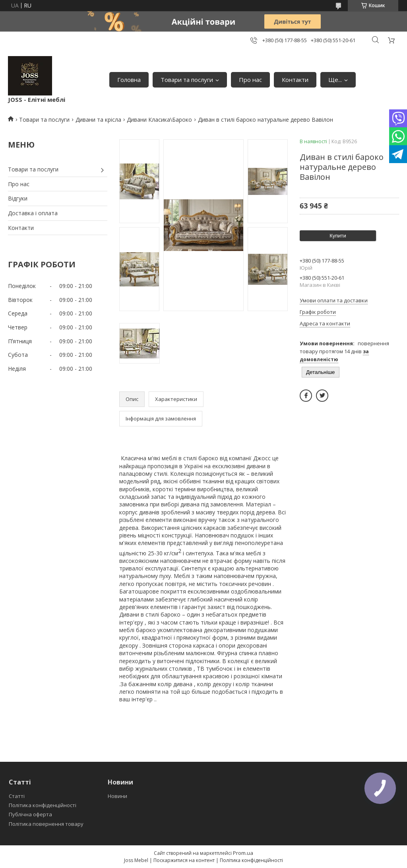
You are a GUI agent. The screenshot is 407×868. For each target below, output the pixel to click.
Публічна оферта (30, 814)
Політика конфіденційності (43, 805)
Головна (129, 80)
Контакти (295, 80)
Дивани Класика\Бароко (159, 120)
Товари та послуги (187, 80)
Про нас (250, 80)
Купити (338, 236)
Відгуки (18, 198)
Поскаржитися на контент (184, 860)
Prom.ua (243, 853)
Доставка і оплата (33, 213)
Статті (17, 796)
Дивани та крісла (98, 120)
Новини (117, 796)
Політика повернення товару (46, 824)
